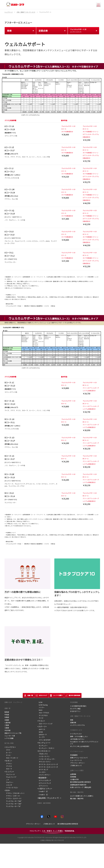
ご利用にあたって (76, 765)
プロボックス (42, 754)
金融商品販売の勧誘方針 (78, 785)
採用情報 (73, 777)
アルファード (10, 774)
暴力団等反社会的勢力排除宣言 (80, 782)
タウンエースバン (44, 762)
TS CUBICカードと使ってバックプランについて (84, 743)
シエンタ (8, 785)
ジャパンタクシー (44, 775)
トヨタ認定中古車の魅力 (78, 706)
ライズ (40, 718)
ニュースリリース (76, 760)
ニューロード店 (10, 736)
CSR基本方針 (74, 779)
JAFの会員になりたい (77, 739)
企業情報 (73, 774)
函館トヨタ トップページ (13, 702)
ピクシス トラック (44, 783)
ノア (7, 780)
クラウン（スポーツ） (13, 796)
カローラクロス (43, 713)
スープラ (41, 737)
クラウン (8, 764)
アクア (7, 750)
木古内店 (7, 730)
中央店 (7, 715)
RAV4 (40, 710)
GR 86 (40, 732)
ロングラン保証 (75, 709)
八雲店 (7, 725)
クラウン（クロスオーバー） (15, 793)
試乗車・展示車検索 (44, 803)
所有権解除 (74, 755)
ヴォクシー (9, 782)
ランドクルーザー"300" (13, 801)
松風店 (7, 717)
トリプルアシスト (76, 734)
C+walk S (41, 795)
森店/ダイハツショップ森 (13, 733)
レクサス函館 (9, 738)
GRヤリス (41, 729)
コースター (42, 772)
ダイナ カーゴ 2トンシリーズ (48, 767)
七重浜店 (7, 723)
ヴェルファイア (10, 777)
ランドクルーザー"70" (13, 806)
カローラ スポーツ (11, 758)
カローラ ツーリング (45, 724)
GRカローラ (42, 735)
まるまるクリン (75, 711)
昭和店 (7, 712)
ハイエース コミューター (46, 759)
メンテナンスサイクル (78, 725)
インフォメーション (77, 751)
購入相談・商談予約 (77, 792)
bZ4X (40, 702)
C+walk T (41, 791)
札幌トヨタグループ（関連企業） (81, 787)
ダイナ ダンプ (43, 770)
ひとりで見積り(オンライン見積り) (82, 796)
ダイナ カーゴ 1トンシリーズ (48, 764)
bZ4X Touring (42, 705)
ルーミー (8, 753)
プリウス (8, 766)
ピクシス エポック (44, 780)
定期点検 (73, 723)
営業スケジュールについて (79, 758)
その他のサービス (76, 730)
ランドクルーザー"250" (13, 804)
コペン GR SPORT (44, 740)
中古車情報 (74, 702)
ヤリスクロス (42, 715)
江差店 (7, 728)
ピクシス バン (43, 786)
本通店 (7, 720)
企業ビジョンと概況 (77, 770)
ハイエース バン (43, 756)
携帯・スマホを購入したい (79, 736)
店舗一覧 (7, 708)
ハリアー (41, 707)
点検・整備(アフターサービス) (80, 716)
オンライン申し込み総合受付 (80, 746)
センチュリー (43, 746)
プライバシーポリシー (78, 763)
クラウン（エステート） (13, 798)
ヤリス (7, 755)
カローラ (8, 769)
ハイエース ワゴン (11, 788)
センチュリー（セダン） (46, 748)
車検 (72, 720)
